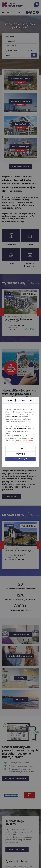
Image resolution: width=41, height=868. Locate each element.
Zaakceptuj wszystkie (20, 459)
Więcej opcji (20, 454)
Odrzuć (20, 448)
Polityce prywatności (26, 440)
